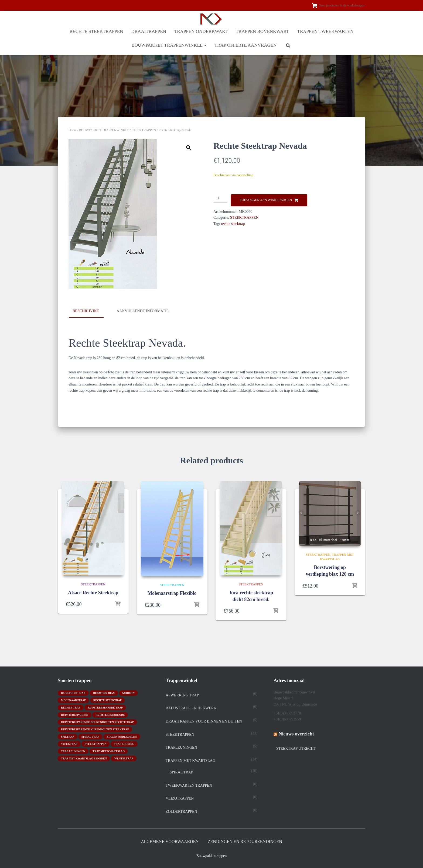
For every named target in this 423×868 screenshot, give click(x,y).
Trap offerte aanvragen (246, 45)
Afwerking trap (182, 695)
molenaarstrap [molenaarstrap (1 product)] (73, 700)
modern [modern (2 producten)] (128, 692)
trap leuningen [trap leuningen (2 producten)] (73, 751)
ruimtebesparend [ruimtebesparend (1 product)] (75, 714)
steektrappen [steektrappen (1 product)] (96, 743)
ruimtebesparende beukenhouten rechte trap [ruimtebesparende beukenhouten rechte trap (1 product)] (97, 722)
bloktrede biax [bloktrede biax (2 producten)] (73, 692)
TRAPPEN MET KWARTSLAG (190, 760)
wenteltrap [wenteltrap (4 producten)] (124, 758)
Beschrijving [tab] (86, 311)
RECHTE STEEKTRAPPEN (96, 31)
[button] (205, 45)
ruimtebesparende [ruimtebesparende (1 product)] (110, 714)
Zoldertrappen (181, 811)
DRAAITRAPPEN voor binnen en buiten (204, 721)
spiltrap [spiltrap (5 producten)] (68, 736)
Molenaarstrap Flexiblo (172, 593)
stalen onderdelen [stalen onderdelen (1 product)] (122, 736)
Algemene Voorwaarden (167, 841)
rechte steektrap (233, 224)
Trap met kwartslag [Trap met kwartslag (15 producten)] (109, 751)
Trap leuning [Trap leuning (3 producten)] (124, 743)
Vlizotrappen (180, 798)
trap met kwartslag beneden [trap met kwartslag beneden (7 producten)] (84, 758)
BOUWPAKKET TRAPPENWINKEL (169, 45)
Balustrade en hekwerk (191, 708)
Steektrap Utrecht (296, 748)
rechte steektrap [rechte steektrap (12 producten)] (108, 700)
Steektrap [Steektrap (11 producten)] (69, 743)
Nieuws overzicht (296, 733)
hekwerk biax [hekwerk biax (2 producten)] (104, 692)
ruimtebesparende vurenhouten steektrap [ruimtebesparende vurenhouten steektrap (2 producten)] (95, 729)
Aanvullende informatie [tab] (143, 311)
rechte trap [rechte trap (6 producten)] (71, 707)
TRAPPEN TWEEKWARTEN (325, 31)
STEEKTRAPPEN (144, 130)
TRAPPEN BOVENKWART (262, 31)
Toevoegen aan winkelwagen (266, 200)
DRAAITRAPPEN (149, 31)
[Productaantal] (220, 199)
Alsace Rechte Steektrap (93, 592)
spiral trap (181, 772)
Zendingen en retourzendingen (247, 841)
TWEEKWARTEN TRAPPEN (189, 785)
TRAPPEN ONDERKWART (201, 31)
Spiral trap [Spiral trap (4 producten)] (90, 736)
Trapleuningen (181, 747)
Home (72, 130)
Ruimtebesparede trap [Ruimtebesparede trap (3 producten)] (105, 707)
